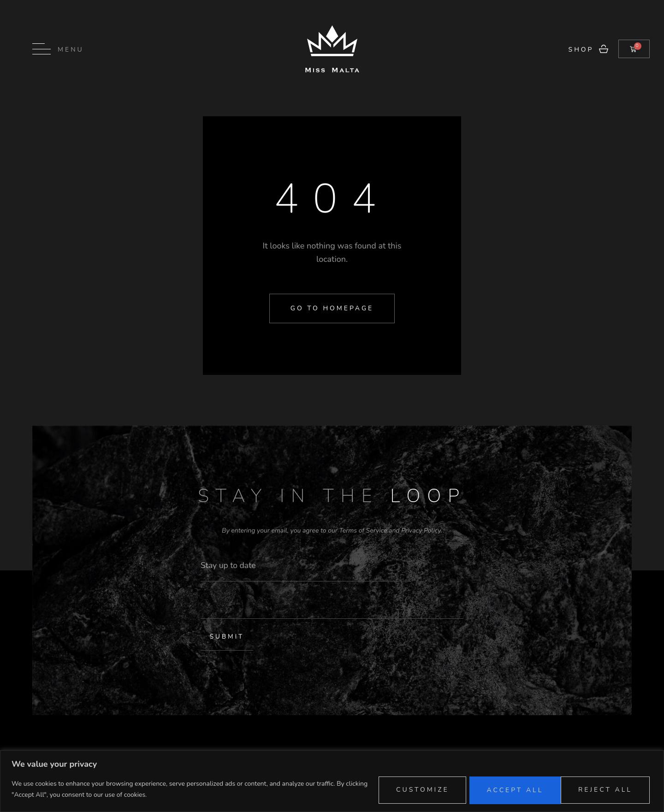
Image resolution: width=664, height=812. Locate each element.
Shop (581, 50)
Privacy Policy (421, 530)
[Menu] (41, 49)
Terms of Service (363, 530)
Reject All (501, 789)
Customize (402, 789)
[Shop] (604, 49)
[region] (332, 781)
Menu (71, 50)
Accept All (603, 789)
